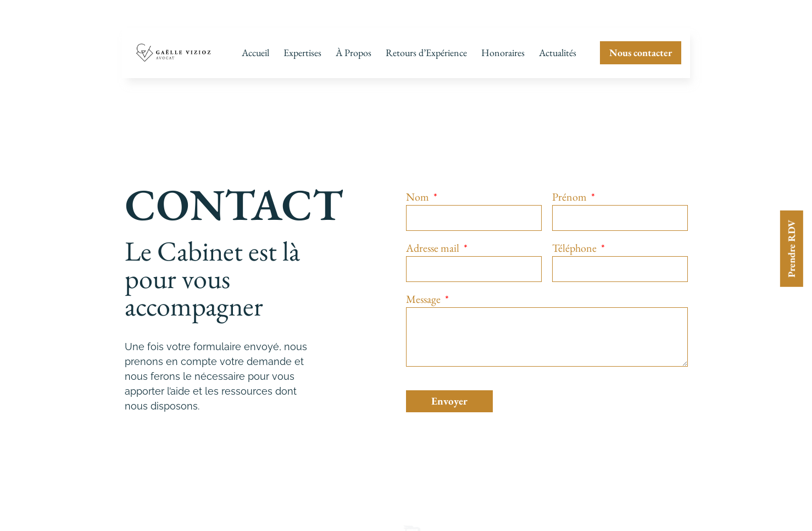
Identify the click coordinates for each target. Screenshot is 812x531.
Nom (419, 193)
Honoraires (503, 52)
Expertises (302, 52)
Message (424, 295)
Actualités (558, 52)
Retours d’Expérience (426, 52)
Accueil (255, 52)
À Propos (354, 52)
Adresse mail (434, 244)
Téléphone (575, 244)
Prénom (571, 193)
